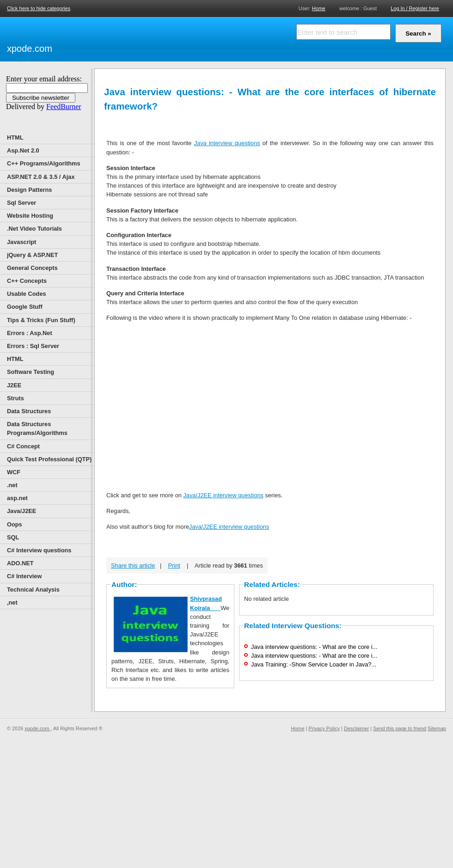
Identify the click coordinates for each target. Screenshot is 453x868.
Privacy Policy (324, 728)
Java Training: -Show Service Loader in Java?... (314, 664)
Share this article (133, 565)
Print (174, 565)
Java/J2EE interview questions (223, 495)
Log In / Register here (415, 8)
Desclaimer (356, 728)
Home (319, 8)
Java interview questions (227, 143)
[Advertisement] (162, 38)
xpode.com (30, 49)
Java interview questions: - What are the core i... (314, 647)
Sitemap (437, 728)
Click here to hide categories (39, 8)
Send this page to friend (400, 728)
